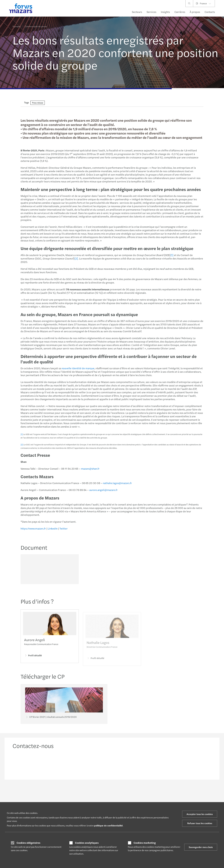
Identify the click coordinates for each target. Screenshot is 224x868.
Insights (165, 12)
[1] (172, 255)
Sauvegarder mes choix (201, 847)
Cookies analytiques (87, 843)
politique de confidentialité (108, 825)
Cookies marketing (145, 843)
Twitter (63, 528)
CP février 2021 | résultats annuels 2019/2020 (51, 717)
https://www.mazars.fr (33, 528)
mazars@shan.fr (90, 469)
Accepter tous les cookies (200, 814)
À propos (195, 12)
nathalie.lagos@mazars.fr (117, 483)
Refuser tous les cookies (200, 823)
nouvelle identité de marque (78, 368)
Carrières (180, 12)
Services (151, 12)
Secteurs (137, 12)
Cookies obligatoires (28, 843)
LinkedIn (52, 528)
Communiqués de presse (36, 24)
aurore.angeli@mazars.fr (103, 490)
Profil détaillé (33, 660)
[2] (76, 258)
